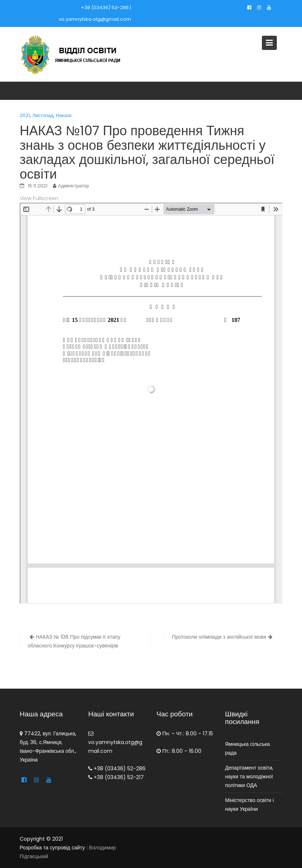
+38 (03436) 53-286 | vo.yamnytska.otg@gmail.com (95, 13)
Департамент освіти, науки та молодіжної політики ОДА (249, 776)
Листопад (43, 115)
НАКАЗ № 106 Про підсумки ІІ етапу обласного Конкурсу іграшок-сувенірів (74, 641)
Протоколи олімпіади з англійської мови (219, 637)
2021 (25, 115)
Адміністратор (73, 186)
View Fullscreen (39, 198)
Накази (64, 115)
